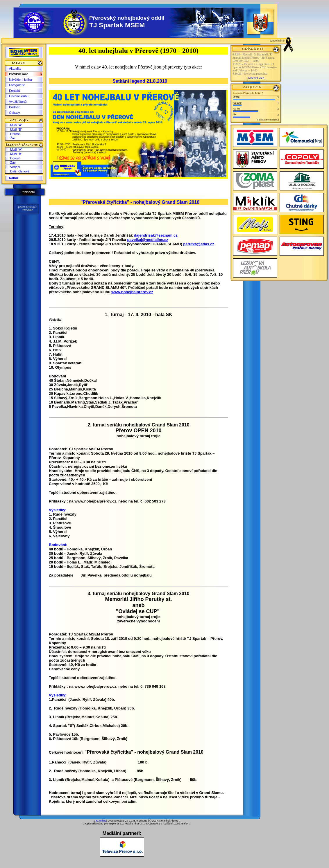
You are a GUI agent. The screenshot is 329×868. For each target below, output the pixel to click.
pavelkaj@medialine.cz (148, 240)
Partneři (15, 107)
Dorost (15, 134)
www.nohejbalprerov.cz (132, 292)
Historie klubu (19, 96)
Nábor (14, 178)
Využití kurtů (18, 102)
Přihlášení (27, 192)
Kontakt (14, 91)
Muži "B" (16, 129)
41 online (101, 821)
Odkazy (14, 113)
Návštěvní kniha (20, 80)
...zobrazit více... (256, 78)
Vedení (15, 167)
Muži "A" (16, 125)
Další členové (20, 171)
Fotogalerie (17, 85)
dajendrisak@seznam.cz (156, 235)
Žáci (13, 138)
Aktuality (15, 69)
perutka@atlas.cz (199, 244)
